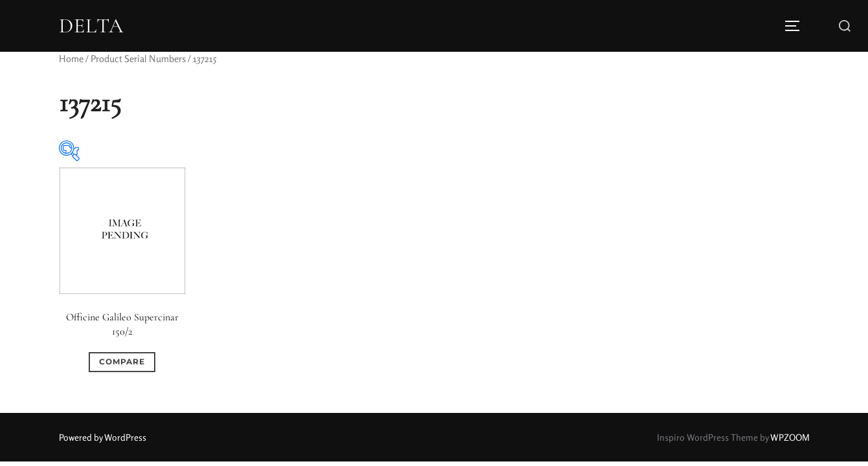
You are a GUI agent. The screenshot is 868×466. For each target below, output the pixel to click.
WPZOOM (790, 437)
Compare (122, 361)
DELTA (91, 26)
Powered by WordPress (103, 437)
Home (71, 59)
